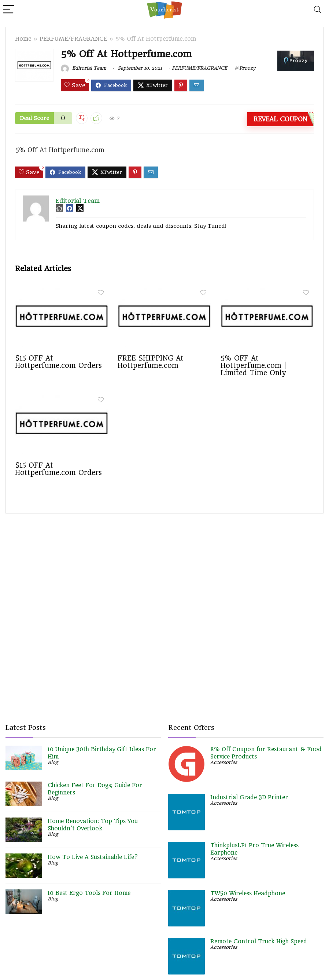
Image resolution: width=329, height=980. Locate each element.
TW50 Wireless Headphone (248, 893)
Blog (53, 762)
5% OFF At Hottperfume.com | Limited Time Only (254, 365)
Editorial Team (84, 68)
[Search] (318, 10)
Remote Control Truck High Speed (259, 941)
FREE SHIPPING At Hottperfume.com (151, 362)
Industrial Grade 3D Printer (249, 797)
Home (23, 39)
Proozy (247, 68)
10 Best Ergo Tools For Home (89, 893)
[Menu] (9, 10)
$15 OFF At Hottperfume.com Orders (58, 362)
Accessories (224, 762)
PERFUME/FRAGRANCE (73, 39)
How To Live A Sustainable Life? (93, 857)
